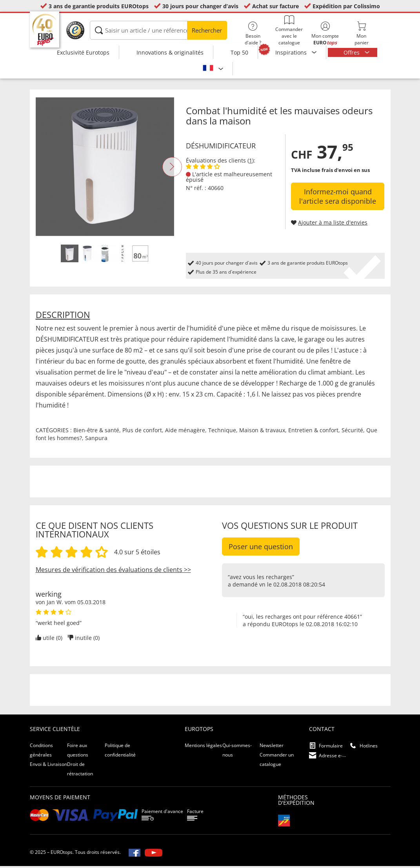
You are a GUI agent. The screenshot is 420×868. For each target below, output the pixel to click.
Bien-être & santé (96, 432)
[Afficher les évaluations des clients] (203, 169)
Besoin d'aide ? (253, 34)
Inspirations (292, 52)
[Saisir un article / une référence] (158, 30)
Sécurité (352, 432)
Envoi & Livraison (48, 766)
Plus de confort (142, 432)
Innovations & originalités (170, 52)
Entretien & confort (313, 432)
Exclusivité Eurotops (83, 52)
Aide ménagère (185, 432)
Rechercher (207, 30)
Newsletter (272, 747)
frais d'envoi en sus (346, 172)
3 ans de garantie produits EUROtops (99, 6)
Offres (352, 52)
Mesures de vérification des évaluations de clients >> (113, 572)
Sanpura (96, 440)
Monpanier (361, 34)
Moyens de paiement (60, 799)
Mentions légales (203, 747)
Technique (222, 432)
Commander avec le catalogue (289, 30)
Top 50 (239, 52)
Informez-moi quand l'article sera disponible (338, 198)
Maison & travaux (262, 432)
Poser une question (261, 548)
